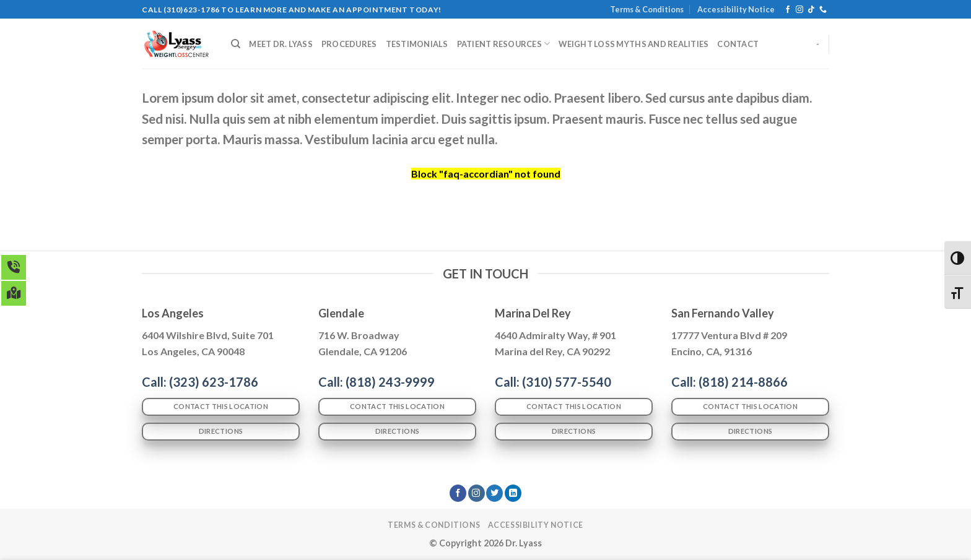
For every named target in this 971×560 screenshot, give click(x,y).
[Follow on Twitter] (494, 493)
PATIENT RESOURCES (504, 44)
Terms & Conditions (647, 9)
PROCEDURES (349, 44)
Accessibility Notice (736, 9)
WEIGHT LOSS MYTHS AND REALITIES (634, 44)
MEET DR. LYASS (281, 44)
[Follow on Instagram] (799, 10)
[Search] (236, 44)
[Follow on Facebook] (788, 10)
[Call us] (823, 10)
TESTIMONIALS (417, 44)
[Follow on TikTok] (811, 10)
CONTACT (738, 44)
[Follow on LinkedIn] (513, 493)
